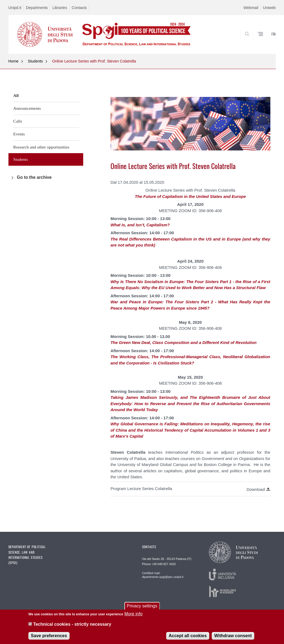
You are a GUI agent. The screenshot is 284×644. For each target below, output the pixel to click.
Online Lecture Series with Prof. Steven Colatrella (94, 61)
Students (35, 61)
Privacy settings (142, 610)
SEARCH (253, 40)
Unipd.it (15, 8)
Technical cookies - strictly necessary (72, 628)
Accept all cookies (188, 640)
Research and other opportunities (41, 147)
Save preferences (49, 640)
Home (14, 61)
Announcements (27, 108)
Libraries (60, 8)
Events (19, 134)
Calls (18, 121)
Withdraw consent (233, 640)
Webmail (251, 8)
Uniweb (269, 8)
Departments (37, 8)
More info (134, 618)
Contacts (79, 8)
